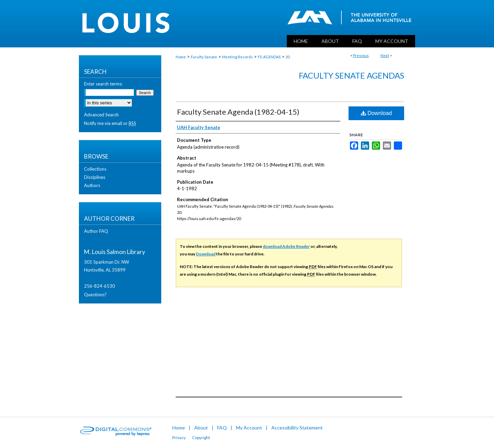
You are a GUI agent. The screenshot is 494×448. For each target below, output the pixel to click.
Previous (361, 55)
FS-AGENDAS (269, 57)
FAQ (222, 428)
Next (385, 55)
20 (287, 57)
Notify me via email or (110, 123)
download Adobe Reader (286, 246)
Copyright (201, 438)
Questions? (95, 295)
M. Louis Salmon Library (115, 252)
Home (181, 57)
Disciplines (95, 177)
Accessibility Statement (297, 428)
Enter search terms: (103, 84)
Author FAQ (96, 231)
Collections (95, 169)
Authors (92, 185)
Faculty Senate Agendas (351, 75)
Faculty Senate (204, 57)
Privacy (179, 438)
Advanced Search (101, 115)
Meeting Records (237, 57)
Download (377, 113)
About (201, 428)
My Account (249, 428)
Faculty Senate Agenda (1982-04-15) (238, 112)
